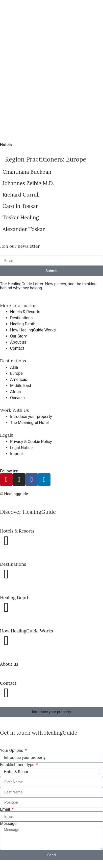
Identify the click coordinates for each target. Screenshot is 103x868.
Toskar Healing (21, 217)
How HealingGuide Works (27, 631)
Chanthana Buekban (27, 172)
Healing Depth (15, 598)
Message (8, 824)
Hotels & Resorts (17, 531)
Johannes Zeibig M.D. (28, 183)
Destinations (13, 564)
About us (9, 664)
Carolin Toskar (20, 206)
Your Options (12, 751)
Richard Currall (21, 195)
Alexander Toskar (24, 229)
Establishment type (18, 765)
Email (6, 809)
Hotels (6, 145)
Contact (8, 683)
